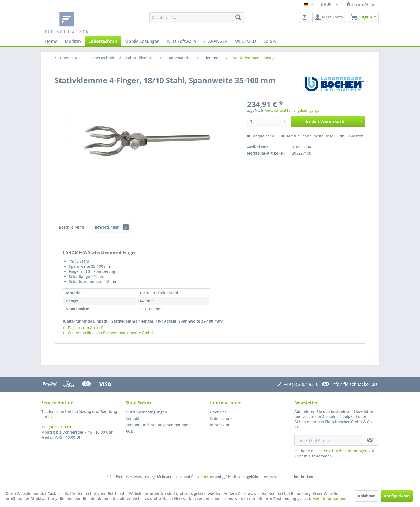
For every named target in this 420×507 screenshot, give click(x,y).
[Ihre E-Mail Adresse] (328, 440)
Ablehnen (367, 496)
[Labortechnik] (103, 41)
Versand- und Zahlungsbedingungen (293, 111)
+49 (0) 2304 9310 (57, 427)
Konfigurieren (397, 496)
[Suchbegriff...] (197, 17)
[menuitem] (197, 17)
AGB (129, 431)
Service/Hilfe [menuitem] (361, 4)
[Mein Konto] (329, 17)
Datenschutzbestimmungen (343, 451)
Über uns (218, 412)
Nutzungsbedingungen (146, 412)
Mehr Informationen (331, 499)
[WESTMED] (246, 41)
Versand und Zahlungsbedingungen (158, 425)
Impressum (220, 425)
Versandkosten (202, 477)
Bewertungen (112, 227)
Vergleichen (261, 136)
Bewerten (352, 136)
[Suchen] (238, 17)
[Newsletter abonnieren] (370, 440)
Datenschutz (221, 418)
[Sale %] (270, 41)
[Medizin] (73, 41)
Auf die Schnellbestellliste (307, 136)
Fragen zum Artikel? (83, 328)
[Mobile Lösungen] (142, 41)
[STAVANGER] (215, 41)
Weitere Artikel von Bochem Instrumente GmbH (108, 333)
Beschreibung (71, 227)
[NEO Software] (181, 41)
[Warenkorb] (363, 17)
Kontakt (133, 418)
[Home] (51, 41)
